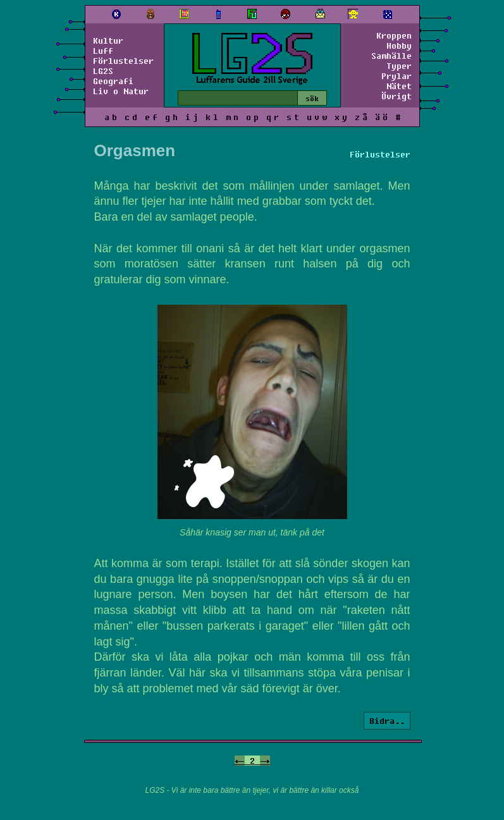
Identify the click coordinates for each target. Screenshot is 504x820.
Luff (103, 51)
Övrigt (396, 96)
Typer (399, 66)
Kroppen (394, 35)
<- (240, 761)
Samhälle (391, 56)
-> (265, 761)
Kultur (108, 40)
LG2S (103, 71)
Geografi (113, 81)
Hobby (399, 46)
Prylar (396, 76)
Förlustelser (123, 61)
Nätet (399, 86)
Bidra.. (387, 721)
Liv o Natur (121, 91)
